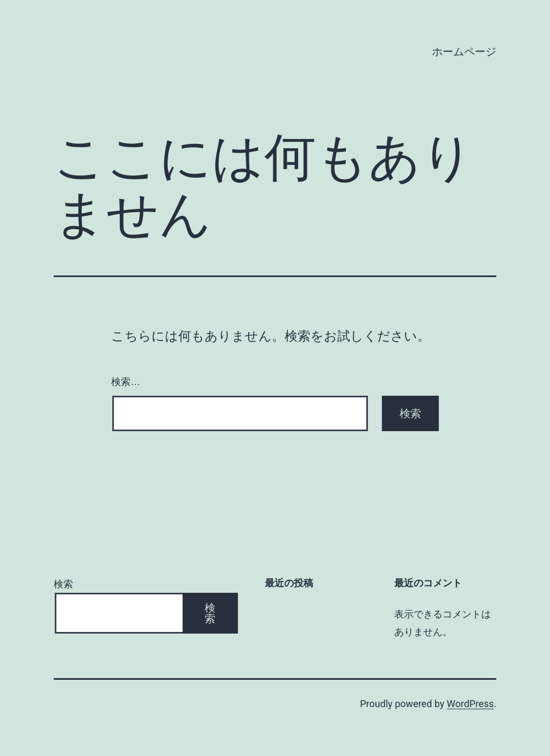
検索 (63, 584)
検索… (126, 382)
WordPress (470, 704)
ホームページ (464, 52)
